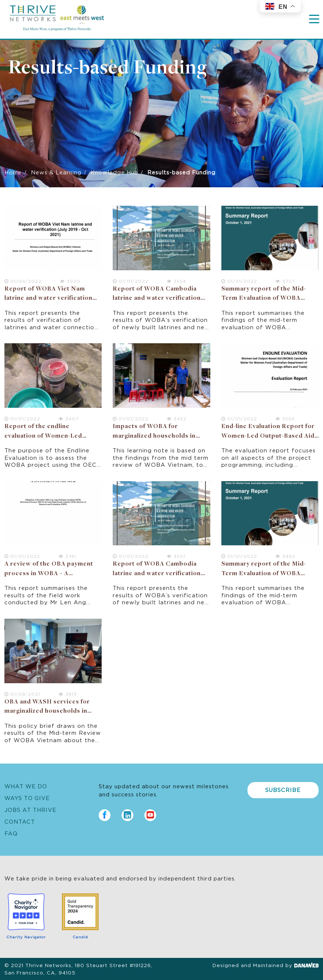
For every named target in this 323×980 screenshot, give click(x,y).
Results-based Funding (108, 69)
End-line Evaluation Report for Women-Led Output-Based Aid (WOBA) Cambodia (268, 436)
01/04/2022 (23, 281)
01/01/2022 (131, 281)
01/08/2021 (22, 694)
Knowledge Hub (114, 172)
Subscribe (283, 790)
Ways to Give (27, 798)
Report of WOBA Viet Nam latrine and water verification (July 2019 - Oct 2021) (48, 299)
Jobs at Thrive (30, 809)
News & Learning (56, 172)
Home (13, 172)
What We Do (26, 786)
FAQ (11, 833)
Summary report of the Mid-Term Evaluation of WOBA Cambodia (264, 299)
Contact (20, 821)
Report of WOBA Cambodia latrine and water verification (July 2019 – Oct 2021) (157, 299)
